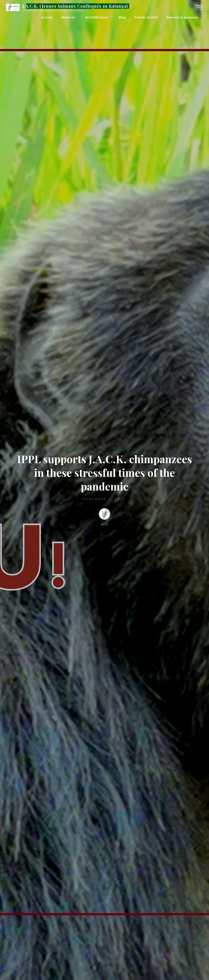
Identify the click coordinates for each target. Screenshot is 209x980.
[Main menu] (199, 7)
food (88, 447)
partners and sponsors (129, 447)
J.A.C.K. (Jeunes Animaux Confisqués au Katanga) (76, 6)
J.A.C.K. (101, 447)
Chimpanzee (70, 447)
